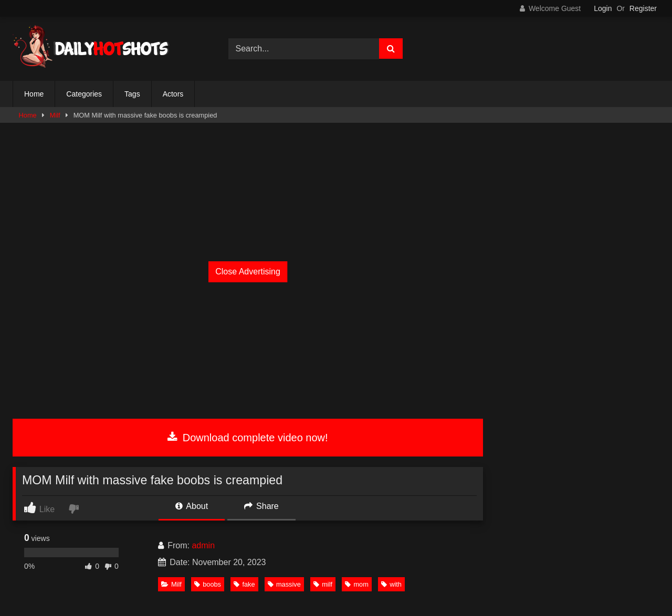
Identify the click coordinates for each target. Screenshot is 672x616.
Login (603, 8)
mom (356, 584)
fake (244, 584)
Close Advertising (248, 272)
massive (284, 584)
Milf (55, 115)
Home (34, 94)
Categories (84, 94)
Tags (132, 94)
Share (261, 506)
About (192, 506)
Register (643, 8)
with (391, 584)
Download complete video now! (248, 438)
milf (323, 584)
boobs (208, 584)
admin (203, 545)
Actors (173, 94)
